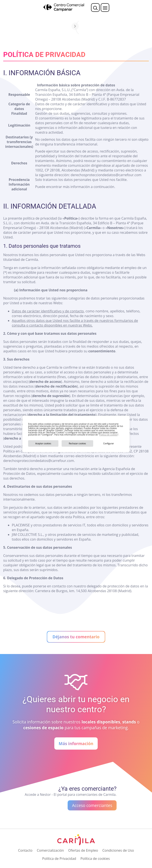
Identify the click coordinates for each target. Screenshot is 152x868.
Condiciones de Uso (118, 850)
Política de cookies (108, 435)
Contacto (25, 850)
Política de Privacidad (59, 859)
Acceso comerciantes (92, 805)
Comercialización (50, 850)
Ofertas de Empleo (83, 850)
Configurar (109, 443)
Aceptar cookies (43, 443)
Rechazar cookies (77, 443)
